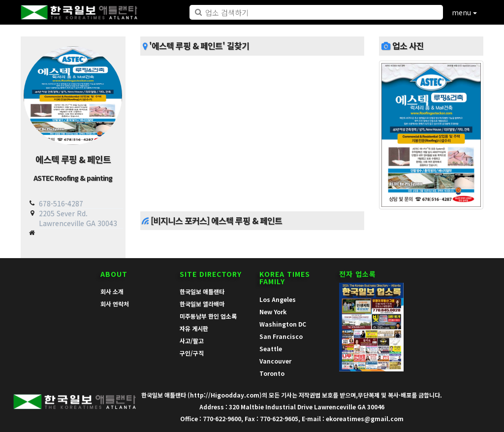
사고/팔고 (192, 341)
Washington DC (283, 324)
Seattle (271, 349)
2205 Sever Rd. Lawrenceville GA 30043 (78, 218)
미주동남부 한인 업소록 (208, 316)
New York (273, 312)
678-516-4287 (61, 203)
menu (464, 12)
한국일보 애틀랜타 (202, 291)
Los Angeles (278, 299)
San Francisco (281, 336)
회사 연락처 (115, 304)
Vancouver (275, 361)
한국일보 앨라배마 (202, 304)
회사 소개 (112, 291)
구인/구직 (192, 353)
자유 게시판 (194, 328)
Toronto (272, 373)
